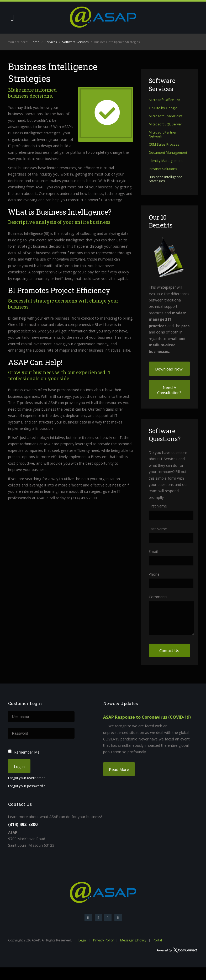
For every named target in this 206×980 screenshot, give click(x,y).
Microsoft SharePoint (166, 116)
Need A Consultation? (169, 390)
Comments (158, 597)
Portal (157, 940)
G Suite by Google (163, 108)
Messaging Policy (133, 940)
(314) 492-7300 (23, 824)
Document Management (168, 153)
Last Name (158, 529)
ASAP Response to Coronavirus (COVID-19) (147, 717)
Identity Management (166, 161)
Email (153, 551)
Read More (119, 769)
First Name (158, 506)
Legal (83, 940)
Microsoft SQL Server (165, 124)
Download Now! (169, 369)
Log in (19, 766)
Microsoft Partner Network (163, 134)
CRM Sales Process (164, 145)
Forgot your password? (26, 786)
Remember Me (27, 752)
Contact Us (169, 650)
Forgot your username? (27, 778)
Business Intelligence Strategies (166, 179)
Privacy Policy (103, 940)
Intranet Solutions (163, 169)
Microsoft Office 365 (165, 100)
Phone (154, 574)
